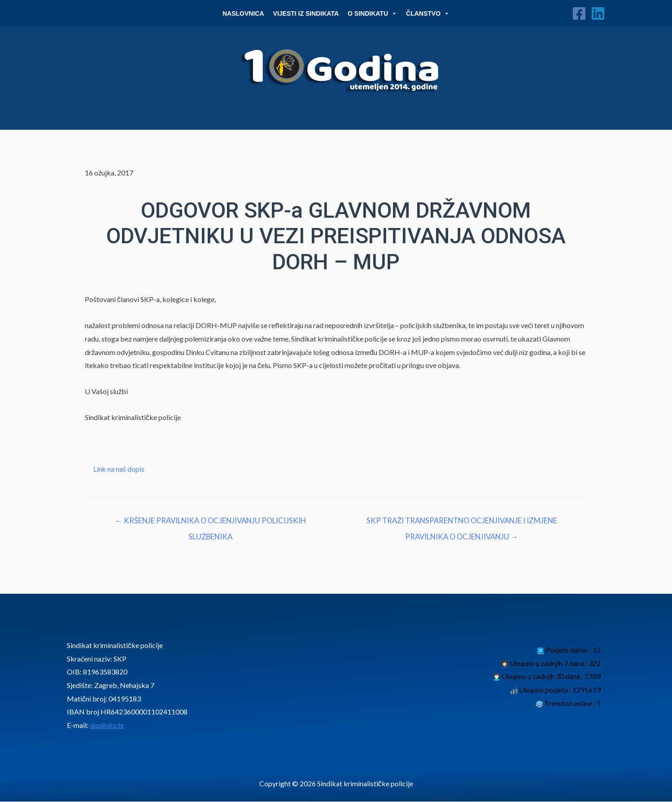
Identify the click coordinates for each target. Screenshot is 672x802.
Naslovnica (243, 13)
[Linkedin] (598, 13)
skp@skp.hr (108, 726)
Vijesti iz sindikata (306, 13)
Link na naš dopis (119, 469)
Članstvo (428, 13)
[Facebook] (579, 13)
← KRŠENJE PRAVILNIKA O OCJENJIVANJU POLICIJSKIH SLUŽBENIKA (210, 524)
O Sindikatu (372, 13)
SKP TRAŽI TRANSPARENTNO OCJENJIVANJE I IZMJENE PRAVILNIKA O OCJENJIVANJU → (462, 524)
